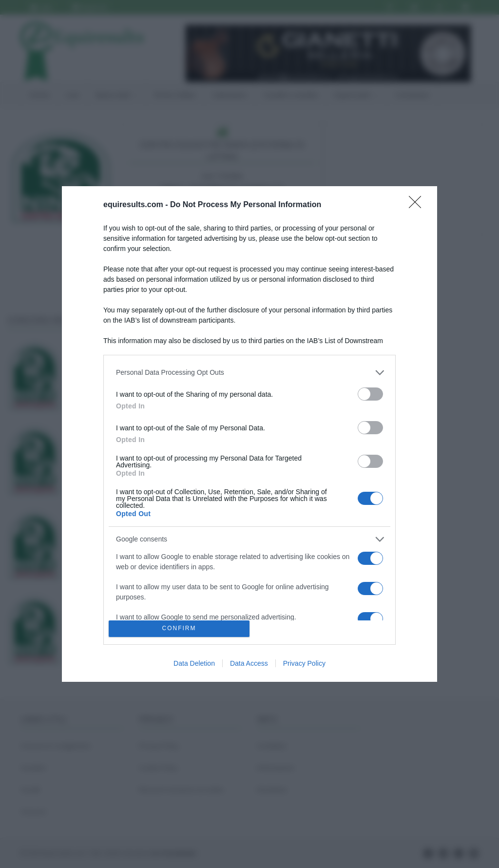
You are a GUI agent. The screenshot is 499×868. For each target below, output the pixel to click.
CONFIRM (179, 629)
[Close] (418, 205)
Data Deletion (194, 663)
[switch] (370, 394)
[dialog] (249, 434)
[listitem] (249, 373)
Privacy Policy (304, 663)
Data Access (249, 663)
